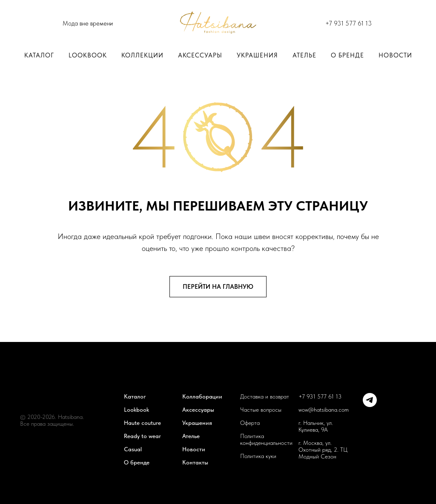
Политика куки (258, 456)
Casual (133, 449)
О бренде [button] (347, 55)
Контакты (195, 462)
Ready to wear (142, 436)
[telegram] (370, 405)
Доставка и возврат (265, 396)
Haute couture (142, 423)
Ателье (304, 55)
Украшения (257, 55)
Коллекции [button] (142, 55)
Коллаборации (202, 396)
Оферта (250, 423)
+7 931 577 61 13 (349, 23)
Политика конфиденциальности (266, 439)
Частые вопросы (261, 410)
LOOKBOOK (88, 55)
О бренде (137, 462)
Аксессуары (200, 55)
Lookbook (136, 410)
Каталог (39, 55)
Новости (395, 55)
